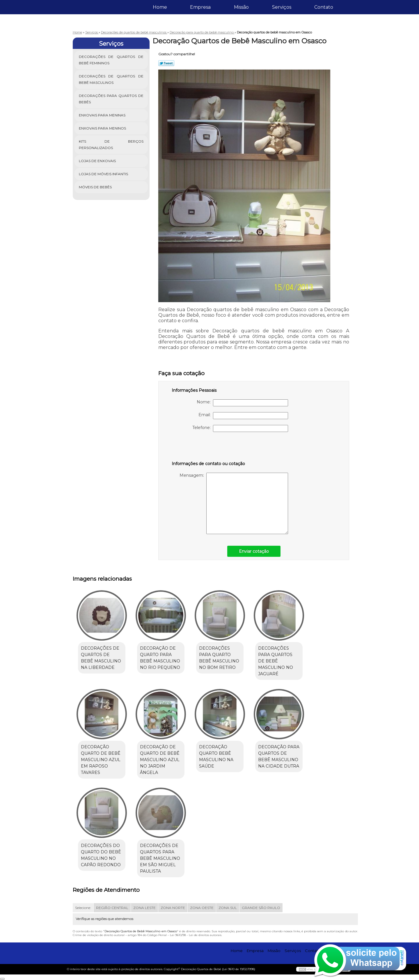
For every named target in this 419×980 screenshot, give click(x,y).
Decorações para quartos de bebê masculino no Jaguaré (276, 661)
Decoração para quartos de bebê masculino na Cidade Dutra (279, 756)
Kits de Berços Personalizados (111, 145)
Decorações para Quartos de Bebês (111, 99)
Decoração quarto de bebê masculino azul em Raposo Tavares (101, 760)
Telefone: (240, 428)
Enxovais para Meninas (103, 115)
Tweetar (166, 63)
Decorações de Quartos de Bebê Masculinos (111, 79)
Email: (243, 416)
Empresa (200, 7)
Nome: (242, 403)
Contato (324, 7)
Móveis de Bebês (96, 187)
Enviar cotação (254, 551)
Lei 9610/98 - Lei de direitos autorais (196, 935)
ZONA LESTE (144, 908)
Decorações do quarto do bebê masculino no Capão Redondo (101, 855)
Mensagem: (234, 503)
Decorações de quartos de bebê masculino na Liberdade (101, 658)
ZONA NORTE (173, 908)
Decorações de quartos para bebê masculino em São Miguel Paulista (160, 858)
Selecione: (83, 908)
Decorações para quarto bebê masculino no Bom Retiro (219, 658)
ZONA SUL (228, 908)
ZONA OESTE (202, 908)
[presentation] (209, 449)
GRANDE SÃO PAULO (261, 908)
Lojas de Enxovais (98, 161)
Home (160, 7)
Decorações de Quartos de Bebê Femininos (111, 60)
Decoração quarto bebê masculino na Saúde (216, 756)
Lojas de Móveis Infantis (104, 174)
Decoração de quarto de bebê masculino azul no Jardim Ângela (160, 760)
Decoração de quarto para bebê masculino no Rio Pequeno (160, 658)
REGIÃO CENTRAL (112, 908)
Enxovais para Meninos (103, 128)
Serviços (282, 7)
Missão (241, 7)
